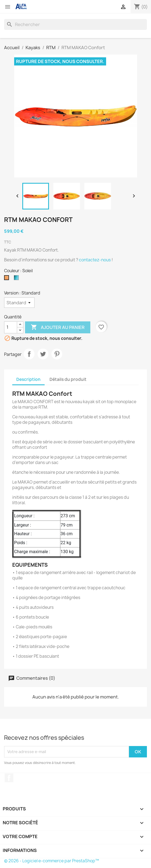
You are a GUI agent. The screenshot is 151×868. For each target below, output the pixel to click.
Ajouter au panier (58, 327)
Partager (29, 354)
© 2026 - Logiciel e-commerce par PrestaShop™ (52, 861)
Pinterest (57, 354)
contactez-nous (95, 260)
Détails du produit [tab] (68, 379)
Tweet (43, 354)
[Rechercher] (75, 24)
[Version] (19, 303)
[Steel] (17, 279)
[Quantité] (11, 327)
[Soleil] (8, 279)
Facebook (9, 778)
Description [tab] (28, 379)
